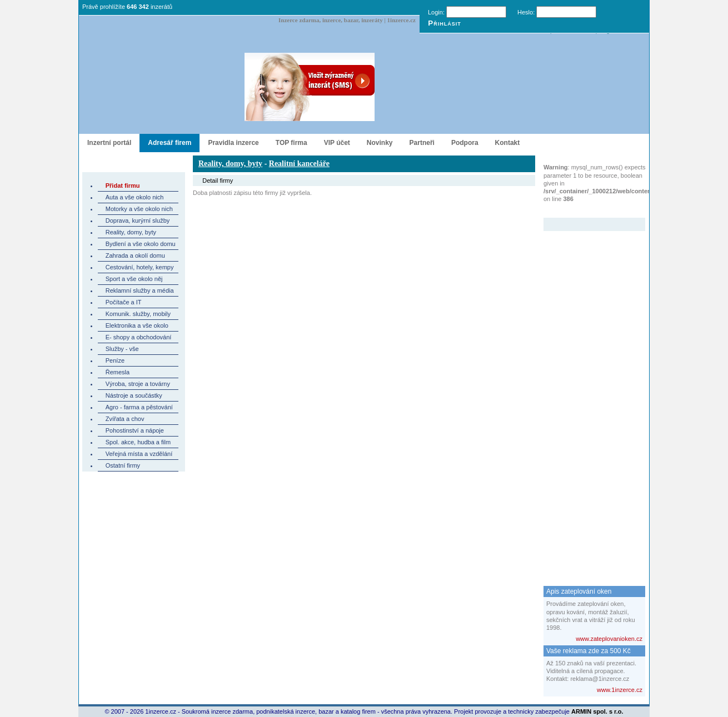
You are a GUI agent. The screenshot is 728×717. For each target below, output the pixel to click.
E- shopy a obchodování (139, 337)
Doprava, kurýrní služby (138, 220)
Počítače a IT (124, 302)
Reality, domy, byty (131, 232)
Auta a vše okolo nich (135, 197)
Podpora (465, 143)
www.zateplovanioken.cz (609, 639)
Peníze (115, 360)
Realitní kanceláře (299, 164)
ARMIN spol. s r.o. (597, 711)
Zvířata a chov (125, 419)
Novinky (380, 143)
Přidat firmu (123, 185)
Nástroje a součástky (134, 395)
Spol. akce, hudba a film (138, 442)
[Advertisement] (588, 398)
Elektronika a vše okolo (137, 325)
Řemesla (118, 372)
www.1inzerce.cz (620, 690)
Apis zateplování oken (579, 591)
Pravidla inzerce (233, 143)
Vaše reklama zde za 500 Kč (589, 651)
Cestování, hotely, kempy (140, 267)
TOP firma (291, 143)
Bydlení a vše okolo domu (141, 244)
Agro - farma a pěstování (139, 407)
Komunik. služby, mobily (138, 314)
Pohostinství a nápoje (135, 430)
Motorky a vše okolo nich (139, 209)
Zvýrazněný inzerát (586, 210)
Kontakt (508, 143)
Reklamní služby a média (140, 290)
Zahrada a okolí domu (135, 255)
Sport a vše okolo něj (134, 279)
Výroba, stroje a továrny (138, 384)
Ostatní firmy (123, 465)
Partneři (422, 143)
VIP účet (337, 143)
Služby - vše (122, 349)
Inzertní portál (109, 143)
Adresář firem (169, 143)
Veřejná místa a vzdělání (139, 454)
